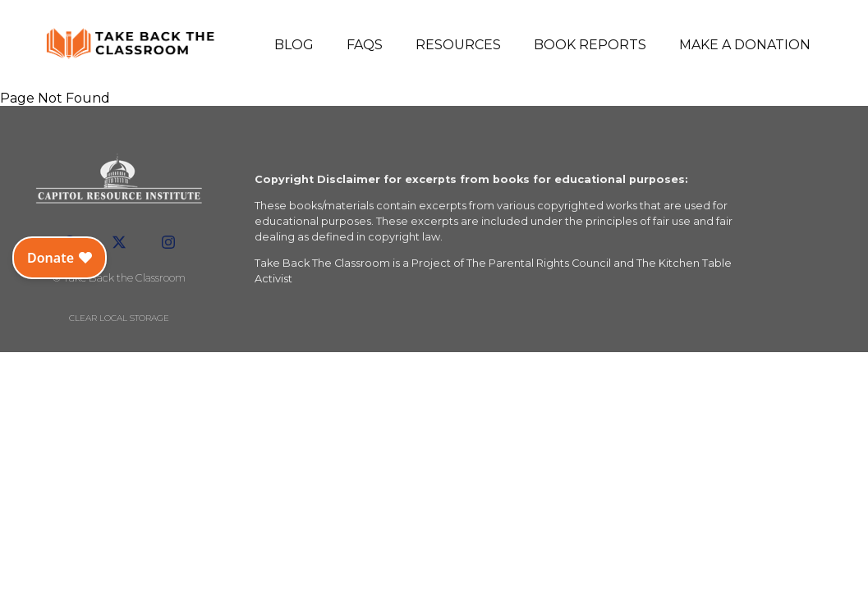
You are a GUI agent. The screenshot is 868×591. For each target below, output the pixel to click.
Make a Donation (745, 45)
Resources (458, 45)
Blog (294, 45)
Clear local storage (119, 318)
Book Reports (590, 45)
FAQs (365, 45)
